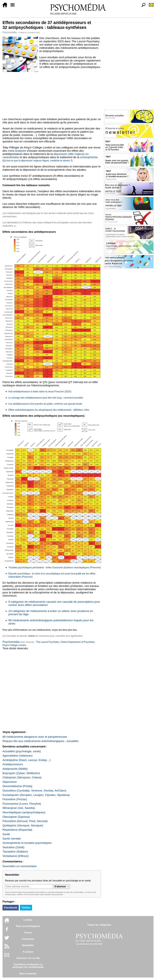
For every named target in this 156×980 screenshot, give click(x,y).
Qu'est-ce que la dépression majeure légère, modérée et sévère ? (37, 161)
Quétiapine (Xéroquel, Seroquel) (23, 825)
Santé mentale (12, 839)
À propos (28, 952)
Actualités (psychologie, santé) (22, 751)
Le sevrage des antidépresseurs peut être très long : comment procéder (46, 398)
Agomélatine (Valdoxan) (17, 756)
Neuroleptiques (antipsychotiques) (24, 812)
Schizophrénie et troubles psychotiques (27, 843)
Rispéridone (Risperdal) (17, 830)
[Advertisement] (52, 94)
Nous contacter (28, 974)
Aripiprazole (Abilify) (15, 769)
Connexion (28, 939)
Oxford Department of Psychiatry (78, 642)
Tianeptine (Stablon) (15, 852)
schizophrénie (89, 157)
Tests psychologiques (28, 926)
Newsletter (28, 945)
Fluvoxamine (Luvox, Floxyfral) (22, 804)
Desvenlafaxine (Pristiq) (17, 786)
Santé (6, 834)
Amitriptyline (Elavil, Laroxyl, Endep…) (27, 760)
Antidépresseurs (13, 764)
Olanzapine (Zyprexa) (16, 817)
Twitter (26, 908)
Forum (28, 933)
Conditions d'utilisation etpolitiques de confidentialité (28, 966)
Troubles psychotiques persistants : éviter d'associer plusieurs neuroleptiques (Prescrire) (55, 568)
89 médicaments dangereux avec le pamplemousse (35, 737)
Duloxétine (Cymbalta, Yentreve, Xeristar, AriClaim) (34, 791)
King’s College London (14, 645)
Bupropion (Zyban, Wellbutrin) (21, 773)
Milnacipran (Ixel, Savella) (19, 808)
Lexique (28, 920)
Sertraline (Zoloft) (13, 847)
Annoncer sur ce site (28, 958)
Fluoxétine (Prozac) (15, 799)
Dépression (10, 782)
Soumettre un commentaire (20, 866)
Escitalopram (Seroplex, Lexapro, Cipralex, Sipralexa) (36, 795)
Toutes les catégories (99, 925)
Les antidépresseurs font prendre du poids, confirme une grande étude (45, 404)
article (32, 636)
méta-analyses (17, 151)
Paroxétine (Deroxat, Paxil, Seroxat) (25, 821)
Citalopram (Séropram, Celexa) (22, 777)
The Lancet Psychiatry (48, 642)
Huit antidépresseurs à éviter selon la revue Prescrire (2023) (40, 392)
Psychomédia (10, 32)
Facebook (11, 908)
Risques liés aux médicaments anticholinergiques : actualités (41, 741)
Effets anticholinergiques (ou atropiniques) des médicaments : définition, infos (49, 410)
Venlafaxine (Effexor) (16, 856)
